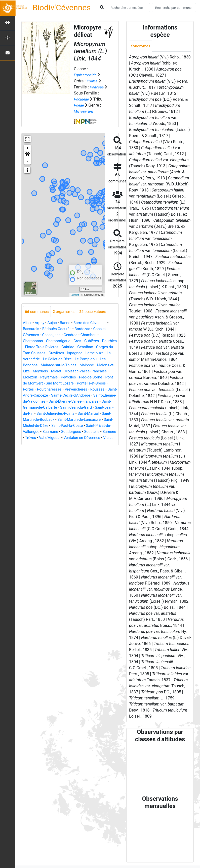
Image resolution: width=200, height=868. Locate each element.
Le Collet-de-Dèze (88, 359)
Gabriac (88, 347)
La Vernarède (57, 359)
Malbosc (31, 372)
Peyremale (100, 378)
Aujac (54, 323)
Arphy (41, 323)
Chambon (93, 335)
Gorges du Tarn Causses (45, 353)
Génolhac (107, 347)
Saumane (106, 438)
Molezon (79, 378)
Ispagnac (98, 353)
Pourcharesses (36, 396)
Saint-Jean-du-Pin (56, 420)
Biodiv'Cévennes (62, 8)
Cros (81, 341)
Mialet (96, 372)
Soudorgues (34, 444)
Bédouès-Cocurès (59, 329)
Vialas (91, 450)
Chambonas (34, 341)
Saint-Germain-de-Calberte (67, 414)
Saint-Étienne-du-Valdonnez (47, 408)
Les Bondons (56, 365)
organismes (67, 312)
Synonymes (141, 46)
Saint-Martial (36, 426)
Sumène (74, 444)
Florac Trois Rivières (60, 347)
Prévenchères (65, 396)
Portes (89, 390)
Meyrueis (79, 372)
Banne (68, 323)
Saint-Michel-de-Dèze (81, 432)
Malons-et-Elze (55, 372)
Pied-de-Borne (55, 384)
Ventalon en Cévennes (62, 450)
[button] (27, 155)
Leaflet (75, 295)
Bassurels (32, 329)
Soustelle (56, 444)
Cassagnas (53, 335)
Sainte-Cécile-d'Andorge (74, 402)
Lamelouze (33, 359)
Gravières (78, 353)
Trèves (91, 444)
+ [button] (28, 148)
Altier (28, 323)
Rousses (88, 396)
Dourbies (31, 347)
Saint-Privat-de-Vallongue (72, 438)
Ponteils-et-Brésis (64, 390)
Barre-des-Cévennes (94, 323)
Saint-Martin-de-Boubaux (73, 426)
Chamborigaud (61, 341)
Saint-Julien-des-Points (95, 420)
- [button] (28, 161)
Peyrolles (31, 384)
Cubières (96, 341)
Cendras (74, 335)
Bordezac (87, 329)
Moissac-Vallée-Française (46, 378)
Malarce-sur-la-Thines (90, 365)
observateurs (97, 312)
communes (38, 312)
